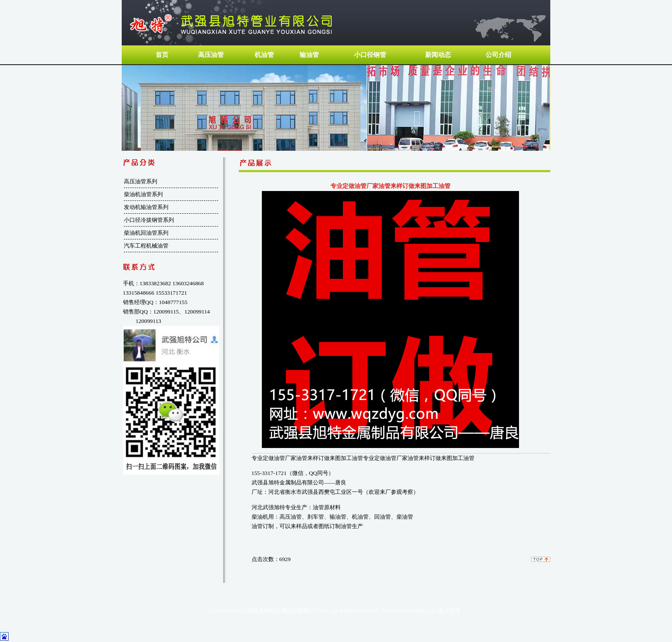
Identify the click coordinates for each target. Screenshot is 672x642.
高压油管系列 (141, 181)
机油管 (264, 55)
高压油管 (211, 55)
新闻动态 (438, 55)
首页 (162, 55)
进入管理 (449, 611)
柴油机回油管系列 (146, 233)
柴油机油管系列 (143, 194)
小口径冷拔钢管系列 (149, 220)
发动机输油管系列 (146, 207)
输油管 (309, 55)
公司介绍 (498, 55)
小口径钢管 (370, 55)
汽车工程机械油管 (146, 246)
